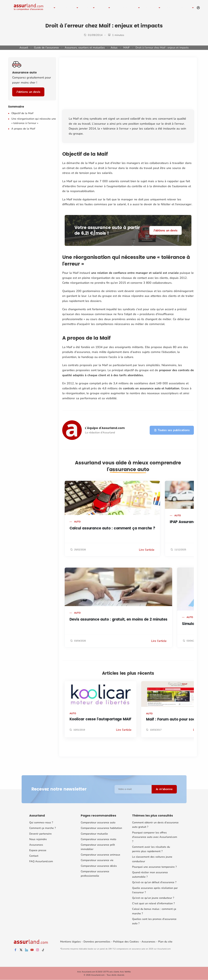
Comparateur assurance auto (98, 823)
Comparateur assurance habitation (101, 828)
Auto (50, 7)
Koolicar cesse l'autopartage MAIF (101, 719)
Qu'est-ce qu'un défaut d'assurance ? (154, 882)
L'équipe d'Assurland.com (105, 428)
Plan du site (165, 942)
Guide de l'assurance (46, 48)
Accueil (24, 48)
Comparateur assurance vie (97, 860)
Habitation (69, 7)
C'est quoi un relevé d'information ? (153, 903)
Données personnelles (97, 942)
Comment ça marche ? (42, 828)
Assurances (36, 845)
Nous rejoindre (38, 839)
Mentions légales (70, 942)
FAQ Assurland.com (41, 861)
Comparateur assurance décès (99, 866)
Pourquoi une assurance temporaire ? (154, 867)
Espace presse (38, 850)
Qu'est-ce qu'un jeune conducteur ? (153, 898)
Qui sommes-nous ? (41, 823)
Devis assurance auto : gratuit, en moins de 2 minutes (118, 619)
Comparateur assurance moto (98, 839)
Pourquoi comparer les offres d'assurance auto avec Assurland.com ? (155, 837)
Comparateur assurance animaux (100, 855)
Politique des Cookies (126, 942)
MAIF (127, 48)
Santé (88, 7)
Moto (104, 7)
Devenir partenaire (40, 834)
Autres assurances (179, 7)
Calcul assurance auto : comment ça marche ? (112, 528)
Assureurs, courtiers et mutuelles (85, 48)
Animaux (152, 7)
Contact (34, 856)
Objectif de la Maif (22, 113)
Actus (114, 48)
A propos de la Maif (23, 129)
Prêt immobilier (127, 7)
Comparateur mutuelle (94, 834)
